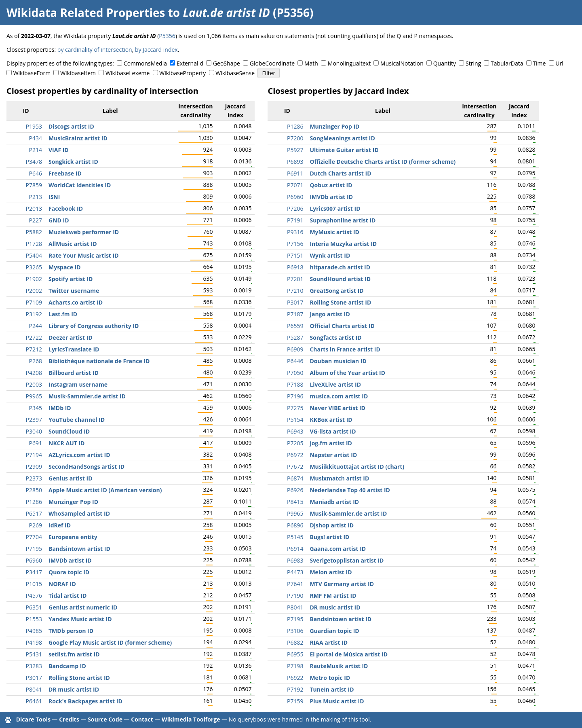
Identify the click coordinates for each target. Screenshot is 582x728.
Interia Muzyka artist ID (343, 244)
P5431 (34, 654)
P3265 (34, 267)
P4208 (34, 373)
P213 (36, 197)
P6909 (295, 349)
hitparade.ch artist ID (340, 267)
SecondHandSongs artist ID (86, 467)
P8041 (34, 689)
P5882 (34, 232)
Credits (69, 719)
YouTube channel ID (77, 420)
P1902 (34, 279)
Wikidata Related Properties (86, 13)
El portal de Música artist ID (349, 654)
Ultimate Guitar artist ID (344, 150)
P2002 (34, 291)
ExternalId (190, 63)
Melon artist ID (331, 572)
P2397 (34, 420)
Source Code (105, 719)
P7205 (295, 443)
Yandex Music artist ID (80, 619)
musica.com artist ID (339, 396)
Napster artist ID (333, 455)
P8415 (295, 502)
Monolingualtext (349, 63)
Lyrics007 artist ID (335, 208)
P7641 (295, 584)
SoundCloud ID (69, 431)
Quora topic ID (69, 572)
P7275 (295, 408)
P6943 (295, 431)
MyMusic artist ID (334, 232)
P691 (36, 443)
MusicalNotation (402, 63)
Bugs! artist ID (329, 537)
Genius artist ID (71, 478)
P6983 (295, 560)
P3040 (34, 431)
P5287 (295, 338)
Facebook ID (66, 208)
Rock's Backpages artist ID (85, 701)
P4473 (295, 572)
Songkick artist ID (73, 162)
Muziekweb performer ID (84, 232)
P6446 (295, 361)
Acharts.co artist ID (76, 302)
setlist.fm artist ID (74, 654)
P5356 (167, 36)
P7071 (295, 185)
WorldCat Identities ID (80, 185)
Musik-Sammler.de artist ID (87, 396)
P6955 (295, 654)
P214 (36, 150)
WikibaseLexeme (128, 73)
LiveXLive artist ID (335, 384)
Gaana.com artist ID (338, 549)
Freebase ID (65, 173)
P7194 (34, 455)
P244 (36, 326)
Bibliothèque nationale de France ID (99, 361)
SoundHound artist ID (340, 279)
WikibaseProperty (182, 73)
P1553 (34, 619)
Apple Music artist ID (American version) (105, 490)
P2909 (34, 467)
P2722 (34, 338)
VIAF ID (59, 150)
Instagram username (78, 384)
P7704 (34, 537)
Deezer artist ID (71, 338)
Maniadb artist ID (334, 502)
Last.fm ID (63, 314)
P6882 (295, 642)
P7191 (295, 220)
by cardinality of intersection (95, 50)
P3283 (34, 666)
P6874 (295, 478)
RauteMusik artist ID (339, 666)
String (473, 63)
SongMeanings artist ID (342, 138)
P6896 (295, 525)
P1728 (34, 244)
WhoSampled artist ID (79, 513)
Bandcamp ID (67, 666)
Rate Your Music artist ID (84, 255)
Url (559, 63)
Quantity (445, 63)
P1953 (34, 126)
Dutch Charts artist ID (340, 173)
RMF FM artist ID (333, 596)
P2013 (34, 208)
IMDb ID (60, 408)
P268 (36, 361)
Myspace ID (65, 267)
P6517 (34, 513)
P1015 (34, 584)
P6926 (295, 490)
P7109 (34, 302)
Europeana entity (73, 537)
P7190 (295, 596)
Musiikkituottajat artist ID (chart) (357, 467)
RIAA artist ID (329, 642)
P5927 (295, 150)
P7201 (295, 279)
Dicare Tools (33, 719)
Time (539, 63)
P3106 (295, 631)
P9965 (34, 396)
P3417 (34, 572)
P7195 (34, 549)
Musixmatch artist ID (339, 478)
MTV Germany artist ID (342, 584)
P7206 (295, 208)
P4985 (34, 631)
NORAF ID (62, 584)
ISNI (54, 197)
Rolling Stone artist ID (79, 678)
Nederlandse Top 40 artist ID (350, 490)
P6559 (295, 326)
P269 (36, 525)
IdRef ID (60, 525)
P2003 (34, 384)
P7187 (295, 314)
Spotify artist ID (71, 279)
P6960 (34, 560)
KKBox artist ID (331, 420)
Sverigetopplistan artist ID (347, 560)
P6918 (295, 267)
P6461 (34, 701)
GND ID (59, 220)
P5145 (295, 537)
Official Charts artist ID (342, 326)
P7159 (295, 701)
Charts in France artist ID (345, 349)
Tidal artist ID (67, 596)
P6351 (34, 607)
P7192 (295, 689)
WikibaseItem (78, 73)
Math (311, 63)
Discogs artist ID (71, 126)
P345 (36, 408)
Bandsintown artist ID (79, 549)
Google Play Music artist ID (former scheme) (110, 642)
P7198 (295, 666)
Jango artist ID (330, 314)
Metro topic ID (330, 678)
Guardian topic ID (334, 631)
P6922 (295, 678)
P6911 (295, 173)
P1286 (34, 502)
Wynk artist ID (330, 255)
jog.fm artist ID (331, 443)
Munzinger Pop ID (73, 502)
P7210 (295, 291)
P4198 (34, 642)
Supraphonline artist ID (343, 220)
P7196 (295, 396)
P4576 (34, 596)
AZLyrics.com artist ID (79, 455)
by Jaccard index (156, 50)
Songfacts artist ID (335, 338)
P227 (36, 220)
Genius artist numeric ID (83, 607)
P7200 (295, 138)
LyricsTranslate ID (74, 349)
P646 (36, 173)
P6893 (295, 162)
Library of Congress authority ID (94, 326)
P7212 (34, 349)
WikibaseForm (32, 73)
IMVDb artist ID (70, 560)
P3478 (34, 162)
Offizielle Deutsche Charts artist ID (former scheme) (383, 162)
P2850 (34, 490)
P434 (36, 138)
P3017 (34, 678)
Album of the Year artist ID (347, 373)
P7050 (295, 373)
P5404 (34, 255)
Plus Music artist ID (337, 701)
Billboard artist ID (74, 373)
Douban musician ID (338, 361)
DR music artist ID (74, 689)
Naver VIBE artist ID (337, 408)
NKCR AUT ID (66, 443)
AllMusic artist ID (73, 244)
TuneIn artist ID (332, 689)
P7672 (295, 467)
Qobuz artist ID (331, 185)
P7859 (34, 185)
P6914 (295, 549)
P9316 (295, 232)
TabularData (507, 63)
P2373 (34, 478)
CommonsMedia (145, 63)
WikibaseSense (235, 73)
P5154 (295, 420)
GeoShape (227, 63)
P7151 (295, 255)
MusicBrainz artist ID (78, 138)
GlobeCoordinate (272, 63)
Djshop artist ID (332, 525)
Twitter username (74, 291)
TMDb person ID (71, 631)
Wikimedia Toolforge (191, 719)
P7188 (295, 384)
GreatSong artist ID (336, 291)
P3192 (34, 314)
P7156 (295, 244)
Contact (142, 719)
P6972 (295, 455)
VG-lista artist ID (333, 431)
